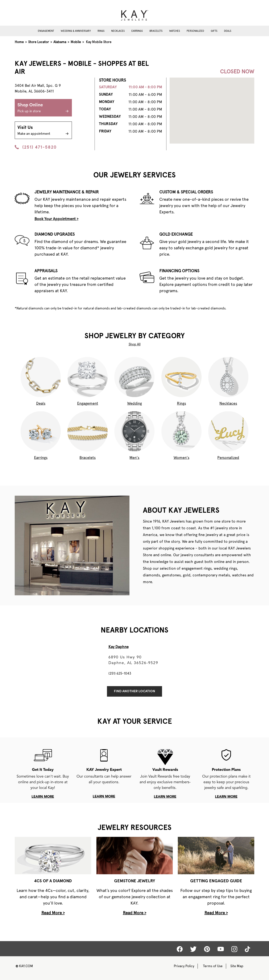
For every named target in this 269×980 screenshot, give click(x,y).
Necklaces (118, 31)
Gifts (214, 31)
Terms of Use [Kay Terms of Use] (213, 966)
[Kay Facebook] (180, 949)
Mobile (76, 42)
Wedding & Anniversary (76, 31)
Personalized (195, 31)
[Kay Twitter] (193, 949)
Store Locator (39, 42)
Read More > (53, 913)
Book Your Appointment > (56, 219)
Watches (175, 31)
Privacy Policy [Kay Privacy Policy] (184, 966)
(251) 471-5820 (36, 147)
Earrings (137, 31)
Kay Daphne (119, 647)
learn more (43, 797)
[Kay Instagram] (234, 949)
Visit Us (43, 131)
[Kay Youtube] (221, 949)
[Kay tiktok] (247, 949)
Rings (101, 31)
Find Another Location (134, 691)
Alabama (60, 42)
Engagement (46, 31)
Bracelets (156, 31)
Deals (228, 31)
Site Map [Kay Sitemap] (237, 966)
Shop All (135, 344)
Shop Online (43, 108)
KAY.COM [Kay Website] (24, 966)
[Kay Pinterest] (207, 949)
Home (19, 42)
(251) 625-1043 (120, 673)
